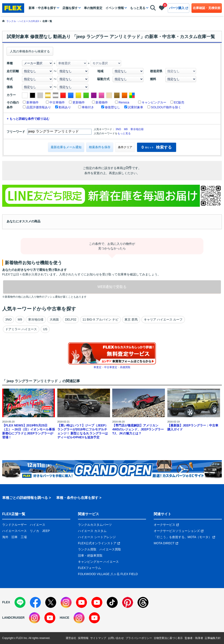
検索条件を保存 (100, 147)
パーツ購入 (179, 8)
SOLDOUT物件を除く (166, 107)
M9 (126, 129)
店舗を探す (70, 8)
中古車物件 (57, 102)
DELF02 (71, 319)
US (45, 329)
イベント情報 (115, 8)
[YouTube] (81, 602)
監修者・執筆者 (194, 638)
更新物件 (79, 102)
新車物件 (33, 102)
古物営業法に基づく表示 (168, 638)
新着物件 (102, 102)
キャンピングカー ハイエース (98, 562)
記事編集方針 (213, 638)
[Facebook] (35, 602)
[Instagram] (66, 602)
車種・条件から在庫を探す (77, 498)
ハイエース (38, 525)
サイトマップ (98, 638)
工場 (24, 537)
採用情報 (83, 638)
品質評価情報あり (39, 107)
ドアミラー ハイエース (21, 329)
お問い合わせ (116, 638)
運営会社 (71, 638)
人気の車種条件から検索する (30, 51)
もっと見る (138, 8)
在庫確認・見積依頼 (207, 8)
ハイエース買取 (110, 549)
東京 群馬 (131, 319)
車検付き (88, 107)
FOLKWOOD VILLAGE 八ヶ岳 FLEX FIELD (108, 574)
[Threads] (143, 602)
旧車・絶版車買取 (90, 555)
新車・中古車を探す (42, 8)
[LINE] (20, 602)
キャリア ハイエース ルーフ (163, 319)
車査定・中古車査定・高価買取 (112, 367)
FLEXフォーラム (89, 568)
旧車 (14, 537)
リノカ (34, 531)
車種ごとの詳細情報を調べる (25, 498)
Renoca (124, 102)
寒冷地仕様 (137, 129)
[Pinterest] (128, 602)
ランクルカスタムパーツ (95, 525)
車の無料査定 (93, 8)
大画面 (54, 319)
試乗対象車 (135, 107)
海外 (5, 537)
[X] (51, 602)
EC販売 (179, 102)
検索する (156, 147)
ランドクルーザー (14, 525)
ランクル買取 (87, 549)
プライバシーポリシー (139, 638)
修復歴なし (112, 107)
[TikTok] (112, 602)
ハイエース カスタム (92, 531)
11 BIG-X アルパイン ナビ (100, 319)
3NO (118, 129)
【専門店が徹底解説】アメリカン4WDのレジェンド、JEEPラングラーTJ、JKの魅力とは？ (138, 429)
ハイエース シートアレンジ (97, 537)
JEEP (46, 531)
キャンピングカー (154, 102)
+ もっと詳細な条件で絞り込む (28, 119)
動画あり (65, 107)
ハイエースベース (14, 531)
